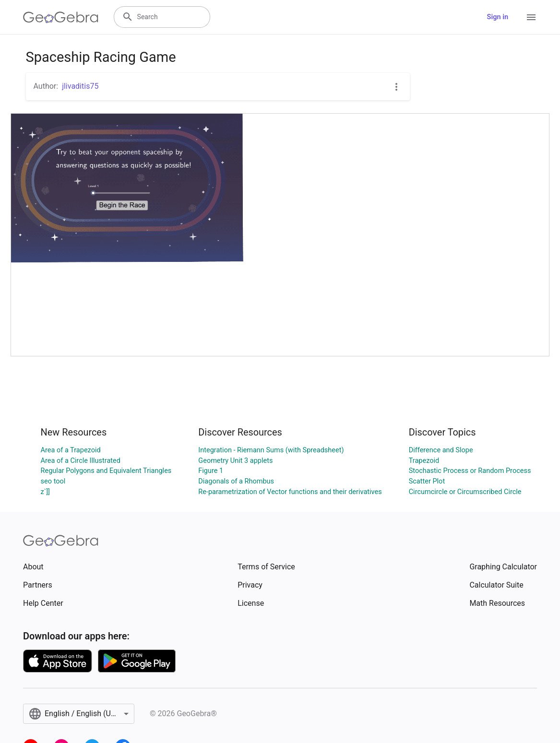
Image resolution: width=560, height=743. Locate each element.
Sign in (498, 17)
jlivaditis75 (80, 86)
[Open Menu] (531, 17)
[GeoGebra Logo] (61, 17)
